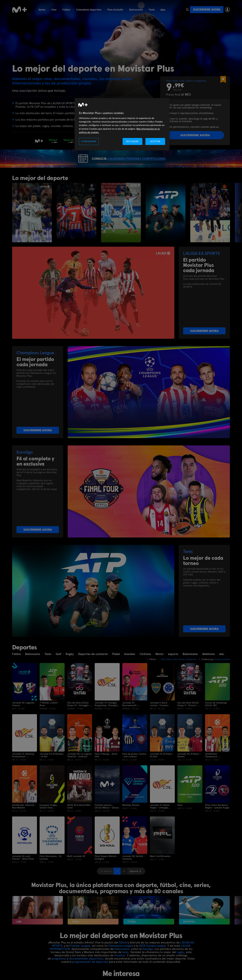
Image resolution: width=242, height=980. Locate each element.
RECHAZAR (132, 141)
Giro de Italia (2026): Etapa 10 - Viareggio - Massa (79, 715)
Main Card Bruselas (160, 867)
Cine (54, 10)
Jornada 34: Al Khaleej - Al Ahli (51, 766)
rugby (181, 963)
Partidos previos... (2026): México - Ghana (107, 817)
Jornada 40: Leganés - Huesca (24, 715)
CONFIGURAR (89, 141)
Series (42, 10)
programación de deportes (90, 972)
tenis (125, 963)
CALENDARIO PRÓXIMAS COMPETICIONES (143, 164)
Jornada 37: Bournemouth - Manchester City (131, 715)
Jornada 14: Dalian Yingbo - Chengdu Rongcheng (160, 817)
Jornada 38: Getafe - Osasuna (133, 868)
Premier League (80, 956)
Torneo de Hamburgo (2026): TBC (216, 715)
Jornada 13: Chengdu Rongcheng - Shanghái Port (106, 715)
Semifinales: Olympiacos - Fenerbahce (212, 766)
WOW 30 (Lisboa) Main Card (79, 817)
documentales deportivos (86, 969)
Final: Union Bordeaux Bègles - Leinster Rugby (217, 817)
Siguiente (134, 882)
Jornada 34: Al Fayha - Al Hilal (162, 766)
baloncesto (122, 960)
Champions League (120, 956)
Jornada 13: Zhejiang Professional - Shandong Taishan (23, 766)
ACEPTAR (155, 141)
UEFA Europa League (152, 956)
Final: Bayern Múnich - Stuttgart (106, 868)
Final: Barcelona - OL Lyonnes (51, 868)
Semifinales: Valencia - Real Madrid (24, 817)
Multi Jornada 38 (76, 867)
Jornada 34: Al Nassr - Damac (189, 766)
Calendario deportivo (89, 10)
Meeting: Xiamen (131, 816)
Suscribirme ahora (207, 10)
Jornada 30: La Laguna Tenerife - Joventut (79, 766)
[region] (122, 124)
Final (180, 816)
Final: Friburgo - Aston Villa (106, 766)
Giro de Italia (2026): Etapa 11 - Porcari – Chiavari (188, 715)
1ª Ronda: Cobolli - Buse (49, 715)
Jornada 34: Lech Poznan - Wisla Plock (23, 868)
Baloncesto (136, 10)
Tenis (152, 10)
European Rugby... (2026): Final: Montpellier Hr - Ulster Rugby (51, 817)
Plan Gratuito (115, 10)
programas (59, 969)
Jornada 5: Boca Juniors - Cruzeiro (159, 715)
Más (163, 10)
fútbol (123, 953)
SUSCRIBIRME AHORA (204, 342)
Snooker (120, 966)
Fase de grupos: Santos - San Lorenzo (134, 766)
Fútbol (66, 10)
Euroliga (148, 960)
